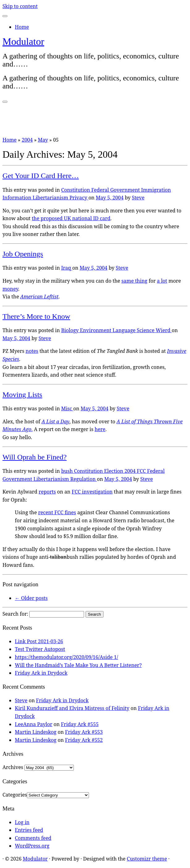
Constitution (76, 190)
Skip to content (20, 6)
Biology (71, 330)
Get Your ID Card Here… (41, 176)
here (100, 429)
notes (32, 351)
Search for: (15, 614)
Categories (15, 795)
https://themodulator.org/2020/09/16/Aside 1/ (66, 657)
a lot (162, 281)
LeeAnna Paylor (34, 724)
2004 (27, 140)
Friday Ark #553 (84, 732)
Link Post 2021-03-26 (39, 641)
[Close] (5, 16)
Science (146, 330)
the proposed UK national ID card (71, 218)
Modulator (23, 41)
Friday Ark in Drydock (41, 673)
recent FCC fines (57, 512)
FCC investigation (92, 492)
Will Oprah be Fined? (35, 457)
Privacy (79, 198)
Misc (67, 408)
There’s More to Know (36, 316)
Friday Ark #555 (80, 724)
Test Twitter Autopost (40, 649)
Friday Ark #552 (84, 740)
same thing (134, 281)
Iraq (67, 268)
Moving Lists (22, 395)
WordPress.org (32, 846)
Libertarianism (51, 198)
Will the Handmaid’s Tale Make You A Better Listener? (78, 665)
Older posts (31, 598)
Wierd (164, 330)
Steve (138, 198)
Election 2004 (120, 471)
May (43, 140)
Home (22, 27)
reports (47, 492)
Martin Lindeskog (36, 732)
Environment (96, 330)
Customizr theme (147, 859)
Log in (22, 822)
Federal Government (116, 190)
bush (68, 471)
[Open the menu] (5, 102)
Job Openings (23, 254)
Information (17, 198)
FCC (142, 471)
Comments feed (33, 838)
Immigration (156, 190)
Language (125, 330)
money (10, 289)
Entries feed (29, 830)
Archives (13, 767)
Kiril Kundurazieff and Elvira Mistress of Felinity (72, 708)
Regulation (83, 479)
